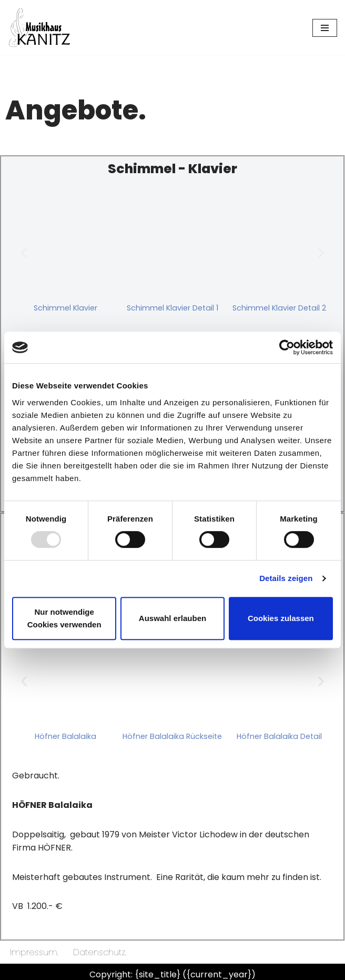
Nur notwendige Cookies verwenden (64, 618)
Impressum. (34, 952)
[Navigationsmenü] (325, 28)
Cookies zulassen (281, 618)
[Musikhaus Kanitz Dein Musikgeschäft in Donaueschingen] (39, 28)
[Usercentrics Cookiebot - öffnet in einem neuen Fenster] (287, 347)
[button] (24, 253)
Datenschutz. (100, 952)
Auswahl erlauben (172, 618)
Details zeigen (286, 578)
